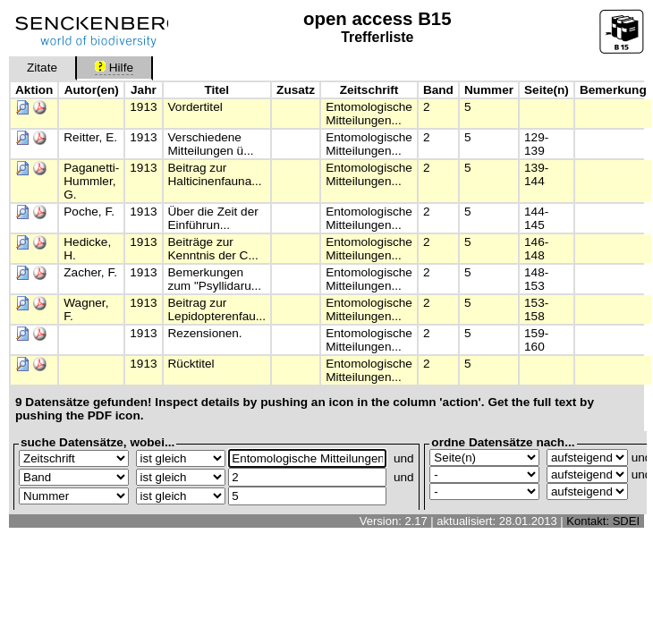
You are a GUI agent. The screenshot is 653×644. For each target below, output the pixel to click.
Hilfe (114, 68)
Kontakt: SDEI (603, 521)
